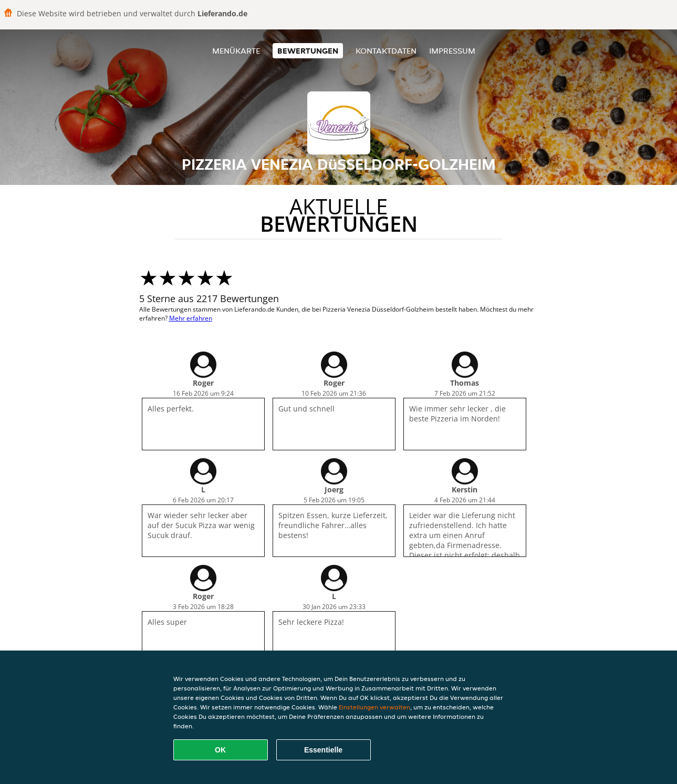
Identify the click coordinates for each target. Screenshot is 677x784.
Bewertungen (308, 51)
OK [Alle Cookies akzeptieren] (220, 750)
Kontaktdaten (386, 51)
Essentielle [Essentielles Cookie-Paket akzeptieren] (323, 750)
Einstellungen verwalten (374, 707)
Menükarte (236, 51)
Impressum (452, 51)
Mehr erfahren (191, 318)
